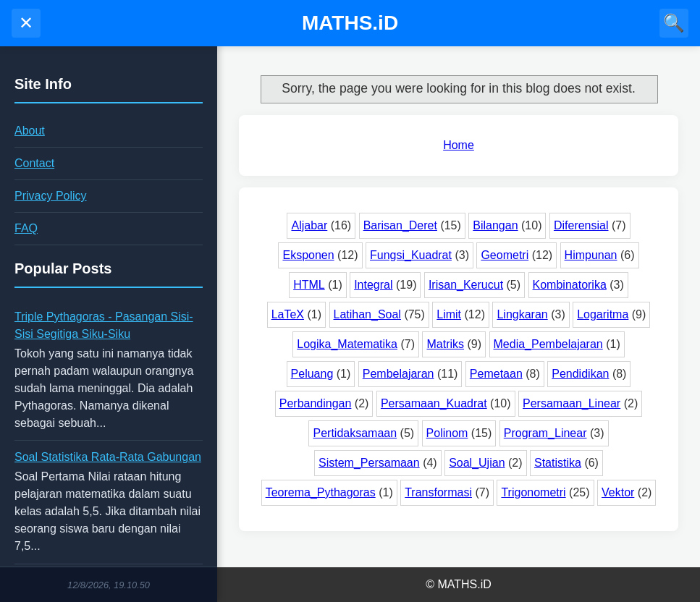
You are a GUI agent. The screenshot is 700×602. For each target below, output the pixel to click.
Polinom (447, 433)
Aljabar (309, 225)
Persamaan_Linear (572, 403)
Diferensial (581, 225)
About (30, 131)
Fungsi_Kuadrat (411, 255)
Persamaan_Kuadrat (434, 403)
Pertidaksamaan (355, 433)
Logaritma (603, 314)
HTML (309, 285)
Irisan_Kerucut (466, 285)
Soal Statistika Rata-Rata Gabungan (108, 457)
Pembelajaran (399, 374)
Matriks (445, 344)
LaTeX (288, 314)
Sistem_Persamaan (369, 463)
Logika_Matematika (347, 344)
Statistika (558, 463)
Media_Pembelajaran (548, 344)
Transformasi (438, 492)
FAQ (26, 228)
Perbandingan (316, 403)
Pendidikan (580, 374)
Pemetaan (496, 374)
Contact (34, 163)
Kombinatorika (570, 285)
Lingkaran (522, 314)
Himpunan (591, 255)
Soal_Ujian (477, 463)
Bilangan (495, 225)
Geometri (505, 255)
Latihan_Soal (367, 314)
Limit (449, 314)
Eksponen (308, 255)
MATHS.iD (350, 23)
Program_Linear (545, 433)
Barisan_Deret (400, 225)
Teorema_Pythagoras (321, 492)
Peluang (312, 374)
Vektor (618, 492)
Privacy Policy (51, 196)
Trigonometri (533, 492)
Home (459, 145)
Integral (373, 285)
